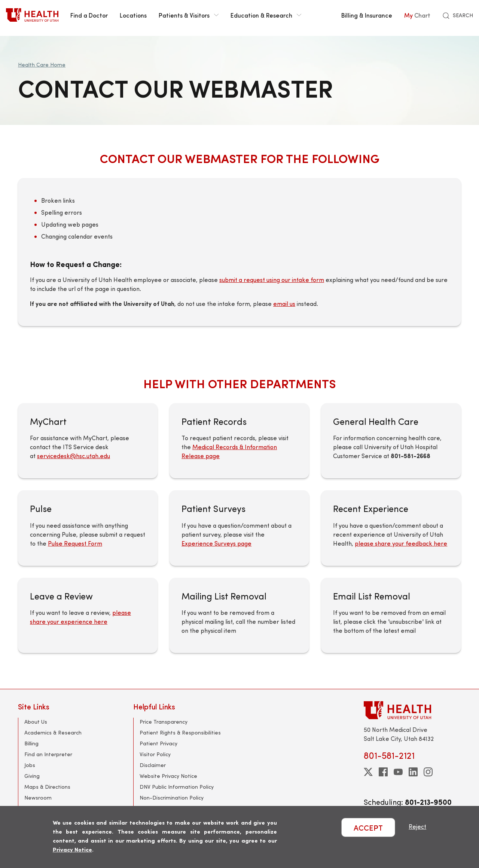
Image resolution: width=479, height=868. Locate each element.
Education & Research (266, 15)
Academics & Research (53, 732)
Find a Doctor (89, 15)
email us (284, 303)
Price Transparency (164, 722)
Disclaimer (153, 765)
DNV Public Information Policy (177, 787)
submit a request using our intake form (272, 280)
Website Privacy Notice (168, 776)
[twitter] (368, 772)
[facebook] (383, 772)
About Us (36, 722)
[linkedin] (413, 772)
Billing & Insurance (367, 15)
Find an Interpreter (48, 754)
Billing (31, 743)
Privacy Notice (72, 849)
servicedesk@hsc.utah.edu (74, 456)
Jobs (30, 765)
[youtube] (398, 772)
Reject (417, 826)
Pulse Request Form (75, 543)
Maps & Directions (47, 787)
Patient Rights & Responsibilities (180, 732)
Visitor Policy (155, 754)
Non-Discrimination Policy (172, 798)
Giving (32, 776)
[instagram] (428, 772)
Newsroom (38, 798)
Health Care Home (42, 65)
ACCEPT (368, 827)
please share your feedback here (401, 543)
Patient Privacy (158, 743)
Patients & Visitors (189, 15)
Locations (133, 15)
